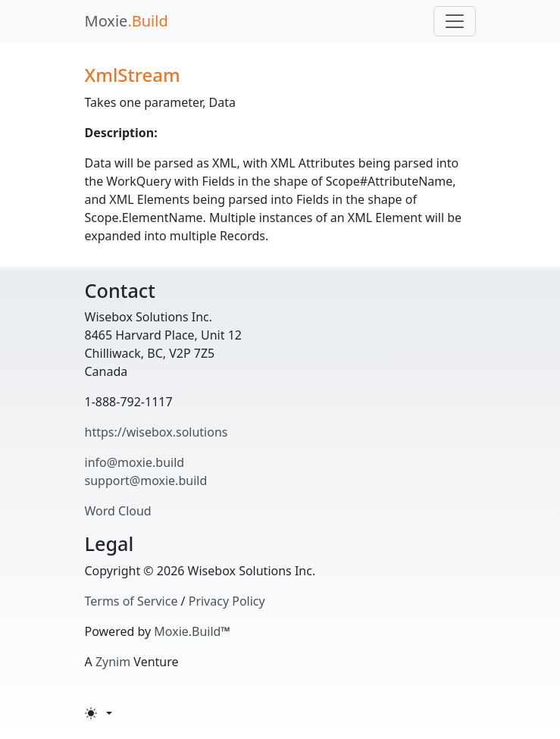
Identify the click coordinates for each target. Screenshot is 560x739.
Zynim (113, 662)
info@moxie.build (135, 462)
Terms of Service (131, 601)
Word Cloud (118, 511)
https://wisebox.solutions (156, 432)
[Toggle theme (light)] (99, 713)
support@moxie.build (146, 481)
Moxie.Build (187, 631)
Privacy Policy (227, 601)
